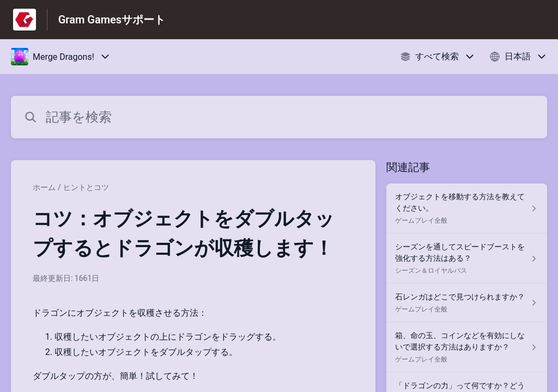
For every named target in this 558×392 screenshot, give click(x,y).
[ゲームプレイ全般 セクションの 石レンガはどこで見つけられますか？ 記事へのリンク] (467, 303)
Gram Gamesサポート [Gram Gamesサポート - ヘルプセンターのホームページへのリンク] (112, 20)
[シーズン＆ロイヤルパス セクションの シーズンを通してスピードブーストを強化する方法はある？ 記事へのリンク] (467, 259)
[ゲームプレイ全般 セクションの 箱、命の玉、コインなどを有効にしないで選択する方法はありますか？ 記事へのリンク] (467, 347)
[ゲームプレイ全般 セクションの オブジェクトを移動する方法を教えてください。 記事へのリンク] (467, 209)
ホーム (44, 187)
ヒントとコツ (86, 187)
